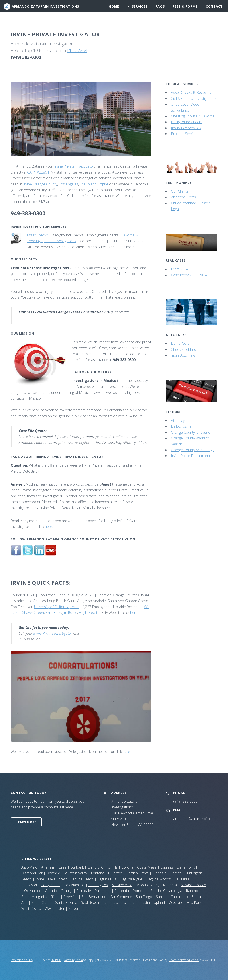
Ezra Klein (53, 613)
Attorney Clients (183, 197)
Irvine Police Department (191, 456)
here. (49, 527)
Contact (214, 6)
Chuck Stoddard (184, 349)
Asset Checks (37, 235)
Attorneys (179, 420)
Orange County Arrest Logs (193, 450)
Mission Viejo (122, 885)
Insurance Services (186, 128)
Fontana (98, 873)
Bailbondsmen (182, 426)
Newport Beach (193, 885)
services (140, 6)
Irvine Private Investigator (74, 166)
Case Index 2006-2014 (189, 275)
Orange (67, 891)
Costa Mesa (147, 867)
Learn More (26, 822)
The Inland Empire (94, 184)
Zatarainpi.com (73, 960)
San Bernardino (94, 897)
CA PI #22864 (38, 172)
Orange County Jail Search (191, 432)
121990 (56, 960)
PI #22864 (77, 50)
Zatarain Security (22, 960)
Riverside (71, 897)
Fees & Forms (185, 6)
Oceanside (33, 891)
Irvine (27, 184)
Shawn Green (33, 613)
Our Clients (180, 191)
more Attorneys (183, 355)
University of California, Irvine (57, 607)
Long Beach (51, 885)
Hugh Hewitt (89, 613)
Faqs (160, 6)
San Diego (144, 897)
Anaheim (48, 867)
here (134, 613)
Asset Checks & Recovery (191, 92)
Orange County (45, 184)
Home (114, 6)
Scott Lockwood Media (184, 960)
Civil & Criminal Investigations (194, 98)
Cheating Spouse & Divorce (193, 116)
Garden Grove (137, 873)
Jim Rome (70, 613)
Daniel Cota (180, 343)
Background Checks (187, 122)
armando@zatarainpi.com (194, 819)
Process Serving (184, 134)
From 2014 (180, 269)
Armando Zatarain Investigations (46, 6)
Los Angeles (68, 184)
